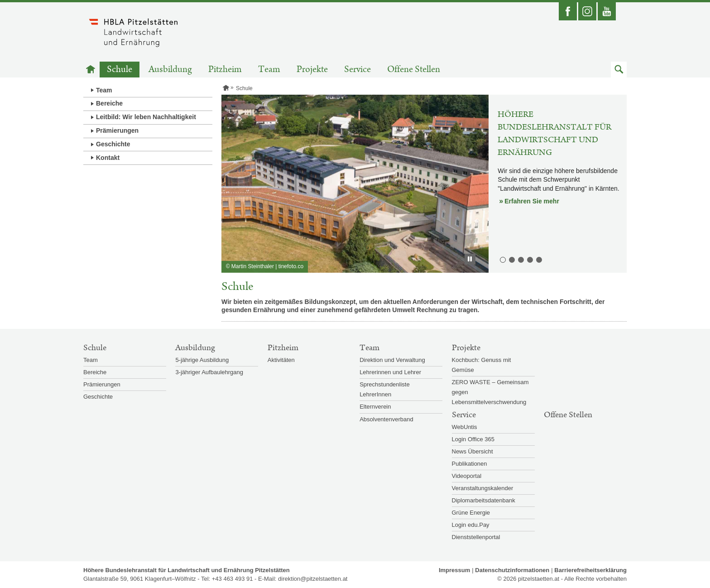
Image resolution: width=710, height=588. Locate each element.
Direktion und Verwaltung (392, 360)
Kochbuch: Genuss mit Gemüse (482, 365)
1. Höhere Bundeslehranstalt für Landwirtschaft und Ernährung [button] (502, 259)
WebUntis (465, 427)
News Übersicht (473, 451)
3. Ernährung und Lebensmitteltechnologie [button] (520, 259)
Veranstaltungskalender (483, 488)
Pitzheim (225, 70)
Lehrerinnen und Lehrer (390, 372)
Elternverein (375, 407)
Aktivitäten (281, 360)
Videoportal (467, 476)
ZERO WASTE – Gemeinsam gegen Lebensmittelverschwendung (490, 392)
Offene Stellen (414, 70)
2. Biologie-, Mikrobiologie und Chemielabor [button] (511, 259)
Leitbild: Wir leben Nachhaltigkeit (146, 117)
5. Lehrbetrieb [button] (538, 259)
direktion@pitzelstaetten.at (313, 579)
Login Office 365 (473, 439)
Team (269, 70)
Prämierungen (117, 130)
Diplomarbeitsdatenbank (484, 500)
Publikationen (470, 464)
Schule (120, 70)
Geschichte (113, 144)
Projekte (312, 70)
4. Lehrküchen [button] (529, 259)
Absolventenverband (386, 419)
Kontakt (108, 158)
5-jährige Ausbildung (202, 360)
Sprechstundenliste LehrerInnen (385, 389)
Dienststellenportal (476, 537)
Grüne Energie (471, 513)
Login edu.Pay (471, 525)
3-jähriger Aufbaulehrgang (209, 372)
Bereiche (109, 103)
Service (357, 70)
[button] (619, 70)
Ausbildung (170, 70)
